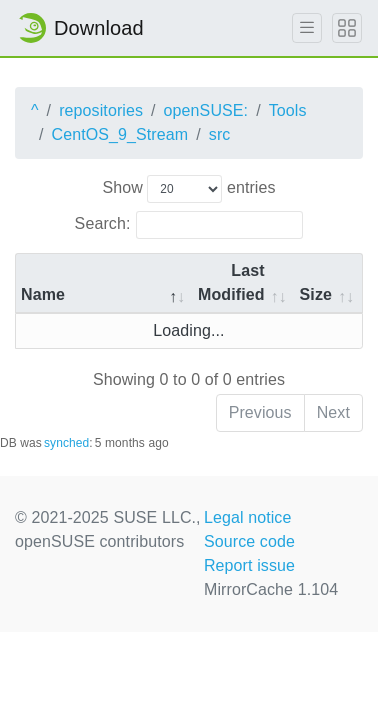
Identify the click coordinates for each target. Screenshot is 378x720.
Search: (189, 225)
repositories (101, 110)
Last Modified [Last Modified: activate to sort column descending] (231, 282)
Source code (249, 541)
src (220, 134)
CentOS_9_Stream (120, 134)
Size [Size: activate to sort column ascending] (316, 294)
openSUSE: (206, 110)
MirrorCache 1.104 (271, 589)
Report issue (249, 565)
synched (66, 443)
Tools (288, 110)
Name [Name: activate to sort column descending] (43, 294)
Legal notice (248, 517)
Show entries (188, 189)
